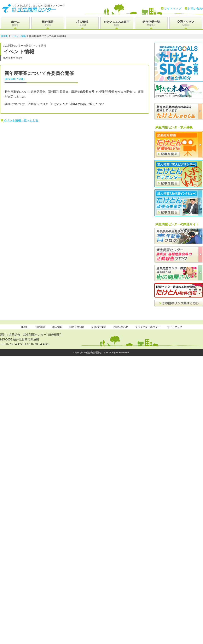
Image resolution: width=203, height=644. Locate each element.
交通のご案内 (99, 327)
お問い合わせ (121, 327)
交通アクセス (186, 23)
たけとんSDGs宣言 (117, 23)
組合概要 (48, 23)
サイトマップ (173, 9)
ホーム (15, 23)
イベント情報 (19, 36)
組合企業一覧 (151, 23)
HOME (5, 36)
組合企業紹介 (77, 327)
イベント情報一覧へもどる (21, 120)
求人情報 (82, 23)
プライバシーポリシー (148, 327)
